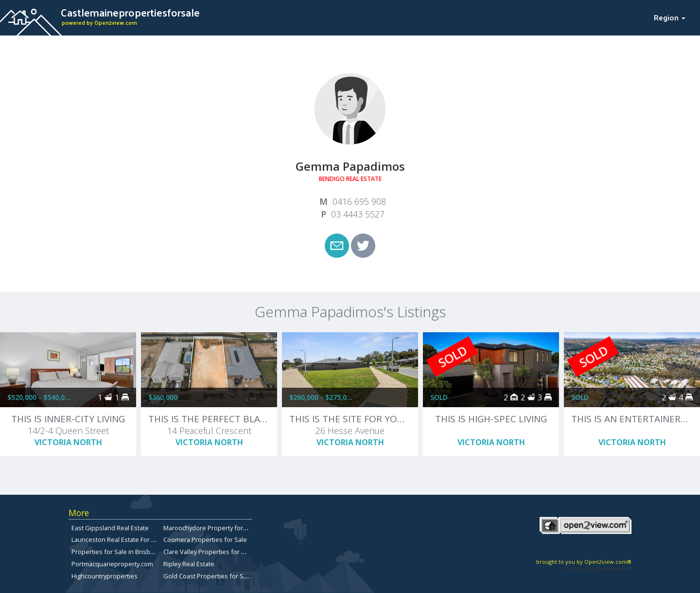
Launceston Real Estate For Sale (118, 539)
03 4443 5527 (358, 214)
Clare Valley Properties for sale (208, 552)
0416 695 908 (359, 201)
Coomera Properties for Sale (205, 539)
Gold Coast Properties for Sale (208, 576)
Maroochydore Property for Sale (210, 528)
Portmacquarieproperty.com (112, 564)
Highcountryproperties (105, 576)
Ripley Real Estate (189, 564)
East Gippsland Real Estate (110, 528)
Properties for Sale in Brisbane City (122, 552)
